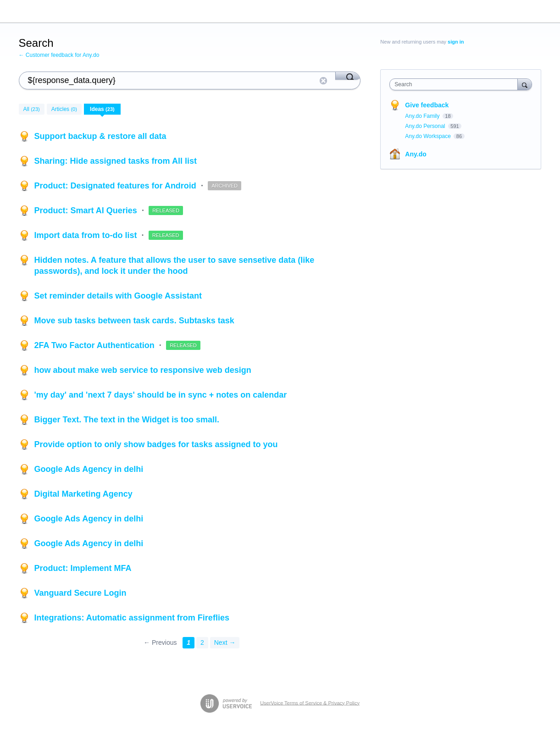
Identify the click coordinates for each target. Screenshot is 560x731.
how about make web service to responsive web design (143, 370)
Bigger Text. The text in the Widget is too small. (127, 420)
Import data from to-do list (87, 235)
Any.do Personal (426, 126)
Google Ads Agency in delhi (89, 469)
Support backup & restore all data (100, 136)
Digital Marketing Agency (83, 494)
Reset (323, 81)
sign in (456, 42)
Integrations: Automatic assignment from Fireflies (132, 618)
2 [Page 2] (202, 642)
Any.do (416, 154)
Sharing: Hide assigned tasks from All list (116, 161)
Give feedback (427, 105)
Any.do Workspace (429, 136)
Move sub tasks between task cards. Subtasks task (134, 321)
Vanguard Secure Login (80, 593)
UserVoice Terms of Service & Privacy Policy (310, 703)
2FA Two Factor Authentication (96, 345)
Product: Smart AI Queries (87, 210)
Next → (225, 642)
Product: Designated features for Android (116, 186)
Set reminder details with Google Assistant (118, 296)
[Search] (348, 76)
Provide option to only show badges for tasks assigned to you (156, 444)
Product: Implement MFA (83, 568)
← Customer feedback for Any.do (59, 55)
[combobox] (456, 84)
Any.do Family (423, 116)
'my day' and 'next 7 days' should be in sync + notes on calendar (161, 395)
